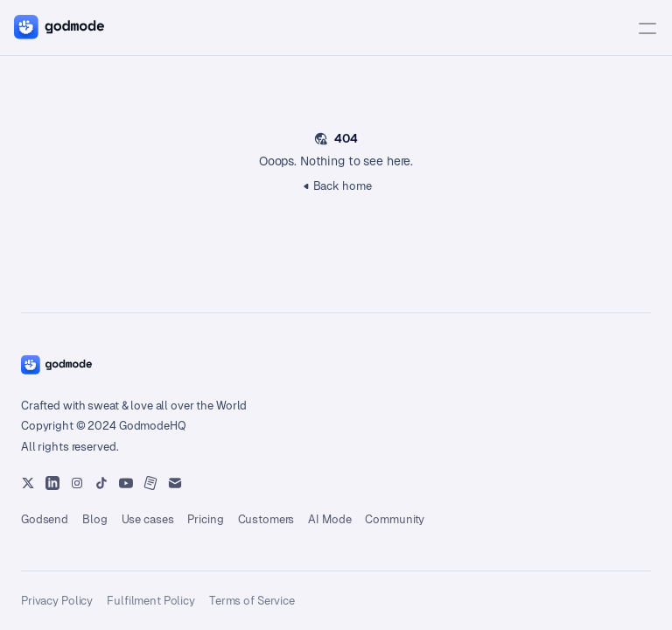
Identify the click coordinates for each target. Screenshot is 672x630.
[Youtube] (52, 483)
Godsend (45, 519)
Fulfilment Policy (151, 601)
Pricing (205, 519)
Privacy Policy (57, 601)
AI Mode (329, 519)
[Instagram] (77, 483)
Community (395, 519)
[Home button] (56, 365)
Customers (266, 519)
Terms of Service (252, 601)
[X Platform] (28, 483)
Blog (94, 519)
